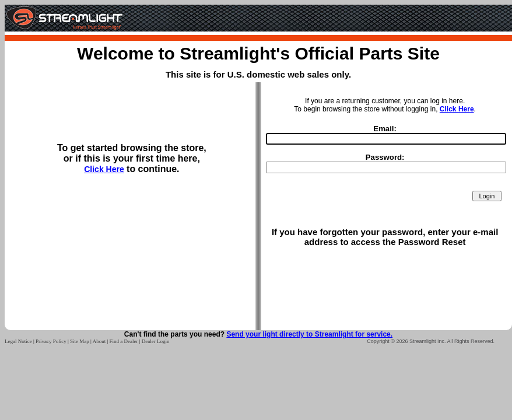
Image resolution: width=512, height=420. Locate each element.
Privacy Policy (51, 341)
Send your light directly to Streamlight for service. (309, 334)
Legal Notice (18, 341)
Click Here (104, 169)
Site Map (80, 341)
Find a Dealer (123, 341)
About (99, 341)
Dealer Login (156, 341)
